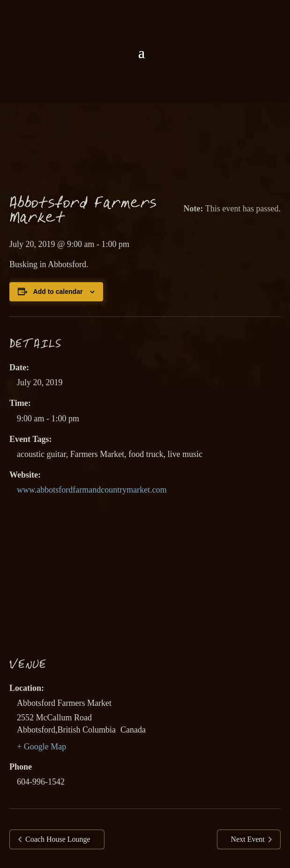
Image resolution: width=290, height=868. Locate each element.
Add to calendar (58, 292)
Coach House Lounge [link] (57, 839)
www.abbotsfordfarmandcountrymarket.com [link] (92, 490)
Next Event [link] (249, 839)
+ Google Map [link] (41, 747)
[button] (141, 53)
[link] (145, 22)
